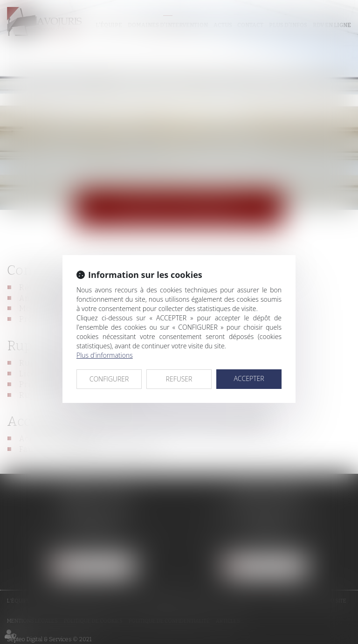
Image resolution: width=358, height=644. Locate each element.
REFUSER (179, 379)
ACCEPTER (249, 378)
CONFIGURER (109, 379)
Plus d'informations (105, 355)
